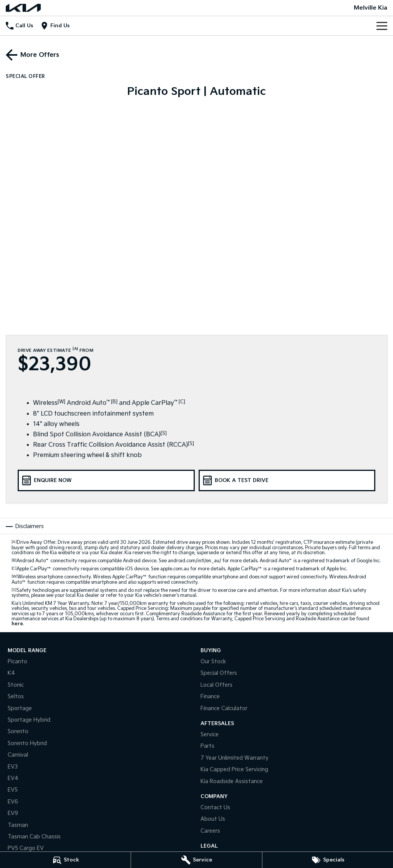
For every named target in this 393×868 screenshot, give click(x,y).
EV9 (13, 813)
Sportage (20, 708)
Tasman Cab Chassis (34, 837)
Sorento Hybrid (27, 743)
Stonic (16, 685)
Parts (207, 746)
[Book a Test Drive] (287, 480)
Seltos (16, 697)
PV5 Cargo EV (26, 848)
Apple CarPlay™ (34, 569)
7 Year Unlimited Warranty (235, 758)
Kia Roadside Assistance (232, 781)
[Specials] (328, 860)
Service (210, 735)
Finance (210, 697)
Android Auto (33, 561)
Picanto (17, 662)
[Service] (196, 860)
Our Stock (213, 662)
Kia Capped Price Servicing (234, 769)
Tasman (18, 825)
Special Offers (219, 673)
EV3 (13, 767)
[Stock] (65, 860)
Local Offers (216, 685)
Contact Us (215, 808)
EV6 (13, 802)
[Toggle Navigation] (382, 26)
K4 (11, 673)
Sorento (18, 731)
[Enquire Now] (106, 480)
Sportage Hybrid (29, 720)
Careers (210, 831)
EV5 (13, 790)
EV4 (13, 778)
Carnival (18, 755)
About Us (213, 819)
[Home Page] (23, 8)
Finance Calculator (224, 708)
